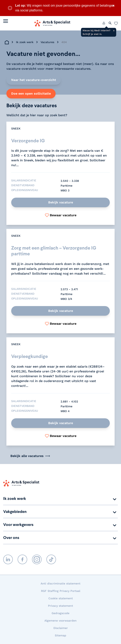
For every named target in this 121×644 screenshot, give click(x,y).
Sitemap (60, 635)
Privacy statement (60, 606)
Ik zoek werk (25, 42)
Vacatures (47, 42)
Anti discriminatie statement (60, 583)
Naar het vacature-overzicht (34, 80)
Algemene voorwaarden (60, 621)
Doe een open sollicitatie (31, 94)
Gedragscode (60, 613)
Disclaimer (61, 628)
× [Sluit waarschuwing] (113, 6)
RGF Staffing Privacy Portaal (61, 591)
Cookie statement (61, 598)
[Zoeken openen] (110, 23)
